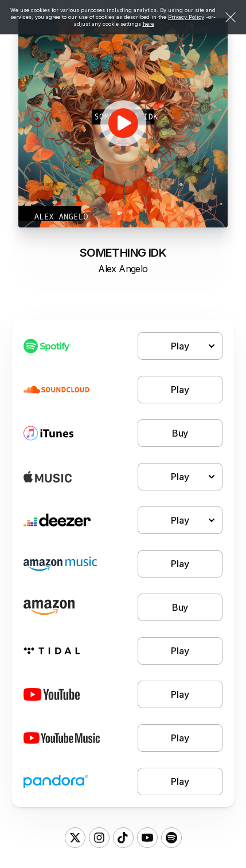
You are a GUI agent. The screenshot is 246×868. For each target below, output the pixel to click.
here (149, 24)
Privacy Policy (186, 17)
